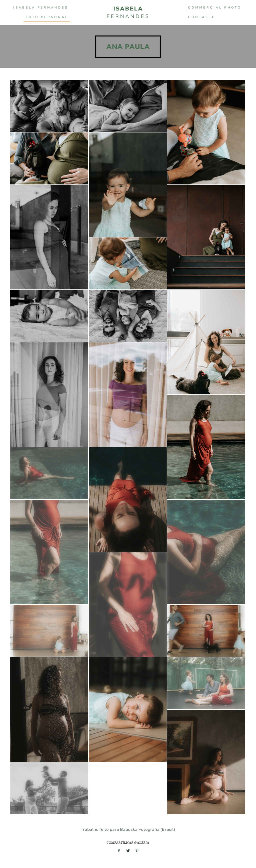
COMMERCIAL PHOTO (215, 7)
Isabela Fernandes (41, 7)
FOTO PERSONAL (47, 17)
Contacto (202, 17)
